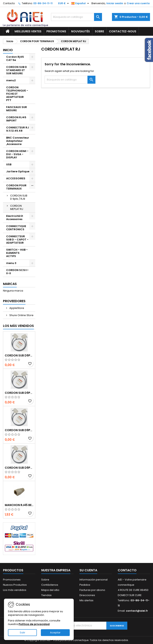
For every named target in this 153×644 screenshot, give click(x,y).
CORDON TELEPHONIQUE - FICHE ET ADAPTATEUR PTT (17, 94)
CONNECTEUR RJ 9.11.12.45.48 (18, 129)
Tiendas (46, 595)
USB (9, 164)
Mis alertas (86, 600)
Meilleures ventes (28, 31)
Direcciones (87, 595)
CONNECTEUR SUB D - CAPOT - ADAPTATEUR (17, 240)
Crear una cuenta (138, 3)
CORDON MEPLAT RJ (17, 207)
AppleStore (16, 308)
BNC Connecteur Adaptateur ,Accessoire (18, 141)
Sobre (99, 31)
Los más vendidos (18, 326)
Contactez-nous (123, 31)
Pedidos (85, 585)
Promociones (12, 580)
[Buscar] (76, 17)
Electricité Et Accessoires (15, 218)
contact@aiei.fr (137, 611)
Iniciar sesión (115, 3)
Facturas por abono (92, 590)
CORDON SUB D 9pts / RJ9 (19, 197)
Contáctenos (50, 585)
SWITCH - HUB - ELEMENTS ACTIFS (17, 253)
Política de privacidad (34, 624)
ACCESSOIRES (16, 178)
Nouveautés (80, 31)
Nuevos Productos (15, 585)
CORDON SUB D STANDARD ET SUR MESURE (17, 70)
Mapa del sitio (50, 590)
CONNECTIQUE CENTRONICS (16, 228)
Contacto (9, 3)
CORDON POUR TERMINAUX (16, 187)
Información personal (94, 580)
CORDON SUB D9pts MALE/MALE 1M (19, 355)
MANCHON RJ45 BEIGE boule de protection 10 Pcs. (19, 505)
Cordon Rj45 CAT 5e (15, 58)
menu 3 (11, 263)
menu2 (11, 80)
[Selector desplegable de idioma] (81, 3)
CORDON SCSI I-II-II (17, 272)
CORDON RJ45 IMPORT (16, 119)
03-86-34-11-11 (43, 3)
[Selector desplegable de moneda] (64, 3)
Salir (23, 633)
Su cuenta (88, 570)
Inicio (8, 50)
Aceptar (55, 633)
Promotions (56, 31)
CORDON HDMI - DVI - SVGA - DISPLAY (17, 154)
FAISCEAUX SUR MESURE (17, 109)
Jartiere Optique (18, 171)
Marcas (10, 284)
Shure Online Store (21, 315)
